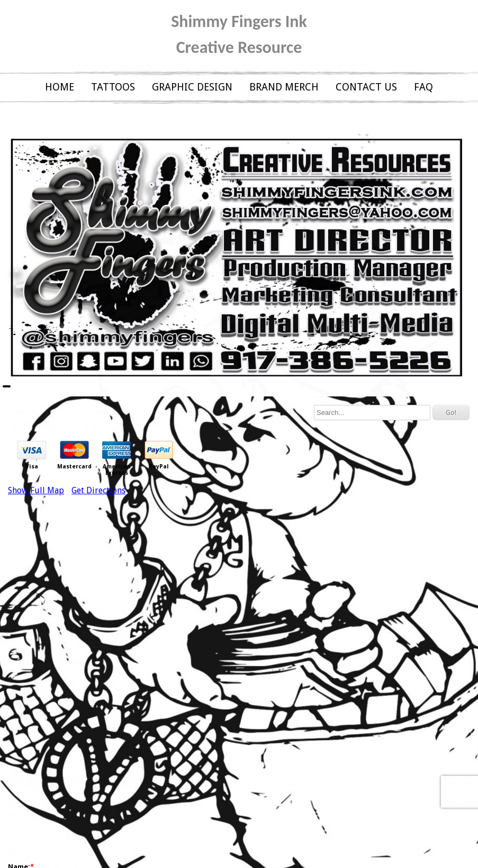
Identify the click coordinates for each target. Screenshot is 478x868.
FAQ (423, 87)
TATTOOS (113, 87)
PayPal (159, 467)
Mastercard (74, 467)
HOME (60, 87)
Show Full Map (36, 490)
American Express (117, 470)
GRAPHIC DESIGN (192, 87)
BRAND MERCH (284, 87)
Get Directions (98, 490)
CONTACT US (366, 87)
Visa (32, 467)
